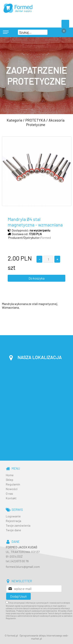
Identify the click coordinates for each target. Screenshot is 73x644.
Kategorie (15, 120)
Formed (46, 238)
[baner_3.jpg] (36, 76)
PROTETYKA (35, 120)
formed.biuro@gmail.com (23, 567)
